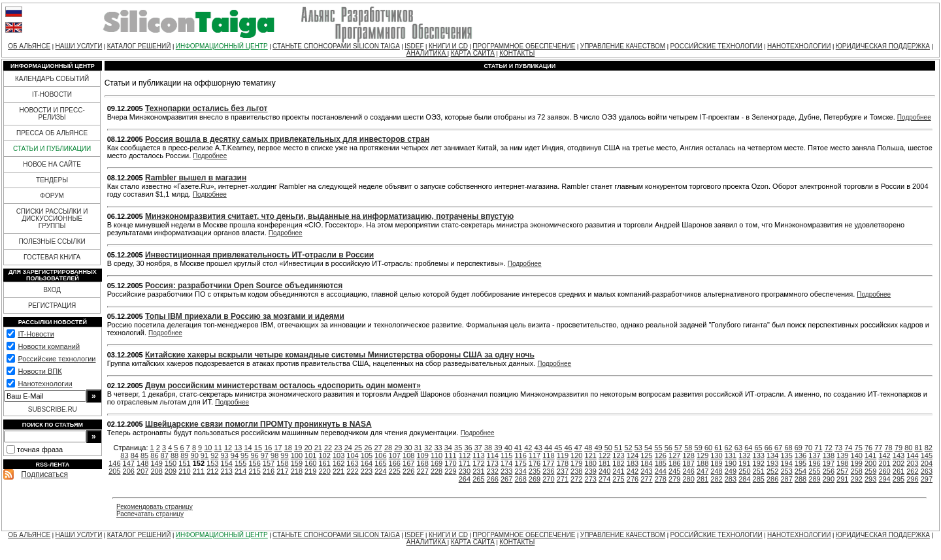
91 (205, 455)
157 (269, 463)
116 (520, 455)
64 (748, 448)
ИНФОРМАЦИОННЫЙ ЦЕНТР (222, 46)
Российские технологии (57, 359)
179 (576, 463)
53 (638, 448)
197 (829, 463)
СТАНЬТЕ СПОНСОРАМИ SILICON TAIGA (336, 46)
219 (310, 471)
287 (786, 479)
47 (578, 448)
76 (868, 448)
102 (325, 455)
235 (535, 471)
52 (628, 448)
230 (465, 471)
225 (395, 471)
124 (633, 455)
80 (908, 448)
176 (535, 463)
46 (569, 448)
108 (408, 455)
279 (674, 479)
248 (716, 471)
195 (801, 463)
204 (927, 463)
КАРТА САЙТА (473, 53)
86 (154, 455)
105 (367, 455)
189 (716, 463)
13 (238, 448)
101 (310, 455)
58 (688, 448)
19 (298, 448)
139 (842, 455)
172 (478, 463)
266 (493, 479)
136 (801, 455)
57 (678, 448)
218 (297, 471)
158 (282, 463)
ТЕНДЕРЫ (52, 180)
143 (899, 455)
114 (493, 455)
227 (422, 471)
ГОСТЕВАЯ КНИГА (52, 257)
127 (674, 455)
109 (422, 455)
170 (450, 463)
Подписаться (44, 474)
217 (282, 471)
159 (297, 463)
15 (258, 448)
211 (199, 471)
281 (702, 479)
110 (437, 455)
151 (184, 463)
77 (878, 448)
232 (493, 471)
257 (842, 471)
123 (618, 455)
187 (688, 463)
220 (325, 471)
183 (633, 463)
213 (227, 471)
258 (857, 471)
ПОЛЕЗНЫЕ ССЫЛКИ (52, 241)
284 (744, 479)
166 (395, 463)
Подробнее (914, 117)
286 (772, 479)
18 (288, 448)
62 (729, 448)
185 (661, 463)
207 (142, 471)
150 (171, 463)
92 (214, 455)
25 (358, 448)
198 (842, 463)
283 (731, 479)
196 (814, 463)
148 (142, 463)
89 (184, 455)
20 (308, 448)
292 (857, 479)
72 (829, 448)
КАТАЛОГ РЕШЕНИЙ (139, 46)
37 (478, 448)
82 (929, 448)
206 (129, 471)
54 (648, 448)
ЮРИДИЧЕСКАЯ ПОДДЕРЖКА (883, 46)
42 (528, 448)
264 (465, 479)
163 (352, 463)
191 (744, 463)
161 (325, 463)
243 (646, 471)
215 (254, 471)
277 (646, 479)
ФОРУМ (52, 196)
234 (520, 471)
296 (912, 479)
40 (508, 448)
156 (254, 463)
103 (338, 455)
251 (759, 471)
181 (604, 463)
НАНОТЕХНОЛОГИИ (799, 46)
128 (688, 455)
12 (228, 448)
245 (674, 471)
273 (591, 479)
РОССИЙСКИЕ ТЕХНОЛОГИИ (717, 46)
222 (352, 471)
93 (224, 455)
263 (927, 471)
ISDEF (414, 46)
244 (661, 471)
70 (808, 448)
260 (884, 471)
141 (870, 455)
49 (598, 448)
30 (408, 448)
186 (674, 463)
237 (563, 471)
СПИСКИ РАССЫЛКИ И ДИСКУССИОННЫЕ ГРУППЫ (52, 219)
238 (576, 471)
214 (240, 471)
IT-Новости (36, 334)
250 (744, 471)
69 (799, 448)
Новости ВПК (40, 371)
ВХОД (52, 290)
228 (437, 471)
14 (248, 448)
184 (646, 463)
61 (718, 448)
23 (338, 448)
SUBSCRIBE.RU (53, 409)
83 (124, 455)
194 (786, 463)
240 (604, 471)
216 (269, 471)
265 (478, 479)
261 (899, 471)
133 (759, 455)
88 (174, 455)
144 (912, 455)
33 (438, 448)
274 (604, 479)
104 (352, 455)
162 (338, 463)
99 (284, 455)
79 (899, 448)
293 (870, 479)
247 (702, 471)
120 (576, 455)
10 (208, 448)
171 (465, 463)
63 (738, 448)
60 (708, 448)
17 (278, 448)
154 (227, 463)
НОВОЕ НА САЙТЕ (52, 164)
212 (212, 471)
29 (398, 448)
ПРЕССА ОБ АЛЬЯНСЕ (52, 133)
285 (759, 479)
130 (716, 455)
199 (857, 463)
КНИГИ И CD (448, 46)
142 (884, 455)
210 (184, 471)
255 (814, 471)
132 (744, 455)
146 (114, 463)
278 (661, 479)
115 (506, 455)
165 (380, 463)
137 (814, 455)
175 (520, 463)
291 (842, 479)
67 (778, 448)
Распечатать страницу (150, 514)
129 (702, 455)
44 (548, 448)
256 (829, 471)
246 (688, 471)
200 (870, 463)
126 (661, 455)
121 (591, 455)
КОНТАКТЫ (517, 53)
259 (870, 471)
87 (165, 455)
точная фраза (40, 450)
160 (310, 463)
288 (801, 479)
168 (422, 463)
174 (506, 463)
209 (171, 471)
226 (408, 471)
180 (591, 463)
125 (646, 455)
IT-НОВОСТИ (52, 94)
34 (448, 448)
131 (731, 455)
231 (478, 471)
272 (576, 479)
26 (368, 448)
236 (548, 471)
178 (563, 463)
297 (927, 479)
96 (254, 455)
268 (520, 479)
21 (318, 448)
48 (588, 448)
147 (129, 463)
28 (388, 448)
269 (535, 479)
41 (518, 448)
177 (548, 463)
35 (458, 448)
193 (772, 463)
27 (378, 448)
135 (786, 455)
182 (618, 463)
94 (235, 455)
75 (859, 448)
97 (265, 455)
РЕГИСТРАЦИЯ (52, 305)
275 (618, 479)
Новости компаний (49, 346)
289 (814, 479)
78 (889, 448)
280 (688, 479)
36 (468, 448)
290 (829, 479)
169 (437, 463)
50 (608, 448)
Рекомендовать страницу (155, 507)
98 (274, 455)
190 (731, 463)
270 (548, 479)
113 (478, 455)
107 (395, 455)
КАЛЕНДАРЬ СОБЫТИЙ (52, 79)
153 (212, 463)
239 (591, 471)
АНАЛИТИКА (427, 53)
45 (558, 448)
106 (380, 455)
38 (488, 448)
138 (829, 455)
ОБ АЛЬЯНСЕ (29, 46)
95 (244, 455)
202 (899, 463)
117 (535, 455)
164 (367, 463)
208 (156, 471)
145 (927, 455)
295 (899, 479)
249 (731, 471)
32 (428, 448)
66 (768, 448)
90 (195, 455)
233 (506, 471)
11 (218, 448)
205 (114, 471)
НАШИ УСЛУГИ (79, 46)
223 (367, 471)
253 (786, 471)
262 (912, 471)
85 (144, 455)
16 (268, 448)
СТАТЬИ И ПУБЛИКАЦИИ (52, 149)
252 (772, 471)
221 (338, 471)
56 (669, 448)
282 (716, 479)
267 (506, 479)
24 (348, 448)
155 (240, 463)
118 (548, 455)
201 (884, 463)
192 (759, 463)
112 (465, 455)
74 (848, 448)
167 (408, 463)
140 (857, 455)
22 (328, 448)
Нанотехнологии (45, 384)
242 (633, 471)
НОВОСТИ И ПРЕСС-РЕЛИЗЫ (52, 114)
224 (380, 471)
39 (498, 448)
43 (538, 448)
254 (801, 471)
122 (604, 455)
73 (838, 448)
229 (450, 471)
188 (702, 463)
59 (699, 448)
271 (563, 479)
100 (297, 455)
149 (156, 463)
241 (618, 471)
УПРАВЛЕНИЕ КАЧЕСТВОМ (623, 46)
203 (912, 463)
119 (563, 455)
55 (658, 448)
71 (818, 448)
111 (450, 455)
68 (788, 448)
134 (772, 455)
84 (135, 455)
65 (758, 448)
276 (633, 479)
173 (493, 463)
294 (884, 479)
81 (918, 448)
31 (418, 448)
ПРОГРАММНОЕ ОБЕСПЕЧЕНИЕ (524, 46)
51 (618, 448)
